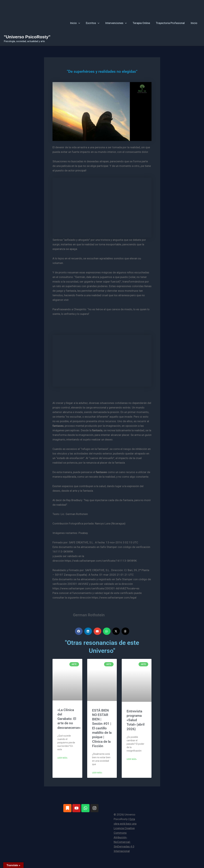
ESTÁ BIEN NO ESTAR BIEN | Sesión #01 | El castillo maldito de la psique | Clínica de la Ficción (102, 728)
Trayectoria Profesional (171, 23)
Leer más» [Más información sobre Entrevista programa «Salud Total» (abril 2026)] (132, 759)
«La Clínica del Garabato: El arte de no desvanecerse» (69, 719)
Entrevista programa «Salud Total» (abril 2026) (136, 720)
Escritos (94, 23)
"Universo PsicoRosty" (27, 37)
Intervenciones (117, 23)
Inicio (77, 23)
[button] (80, 23)
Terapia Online (142, 23)
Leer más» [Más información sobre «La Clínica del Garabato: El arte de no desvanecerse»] (63, 758)
